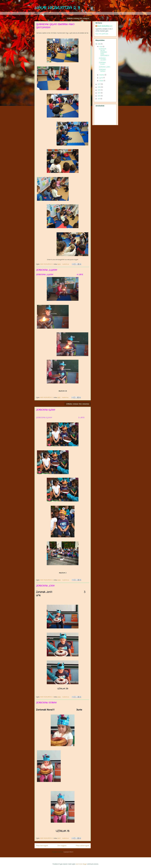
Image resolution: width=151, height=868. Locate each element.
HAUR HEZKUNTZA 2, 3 (57, 8)
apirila (101, 78)
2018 (99, 44)
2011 (99, 99)
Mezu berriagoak (42, 846)
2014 (99, 93)
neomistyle (79, 864)
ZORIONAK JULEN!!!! (47, 270)
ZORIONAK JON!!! (45, 586)
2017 (99, 84)
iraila (101, 47)
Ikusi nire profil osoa (102, 34)
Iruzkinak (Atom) (68, 852)
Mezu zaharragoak (83, 846)
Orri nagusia (62, 846)
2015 (99, 90)
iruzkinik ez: (66, 264)
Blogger (85, 864)
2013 (99, 96)
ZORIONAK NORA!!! (46, 703)
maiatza (102, 75)
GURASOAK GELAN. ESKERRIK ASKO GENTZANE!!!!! (104, 52)
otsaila (101, 81)
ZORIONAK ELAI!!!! (46, 410)
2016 (99, 87)
